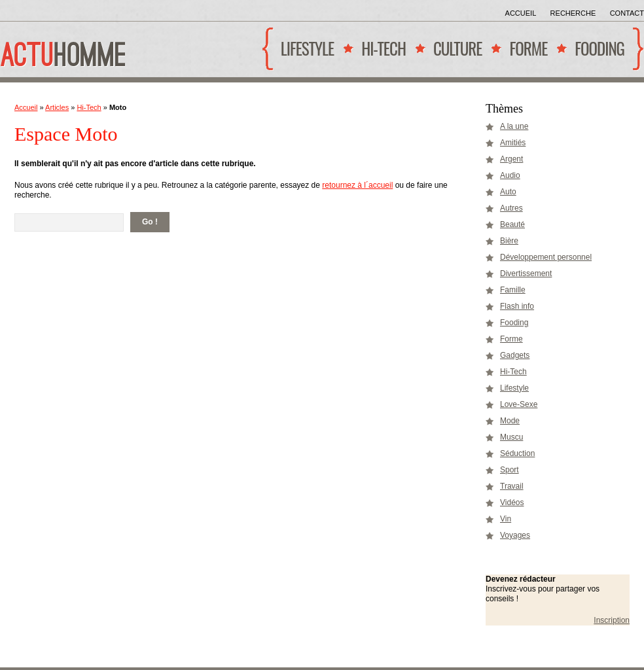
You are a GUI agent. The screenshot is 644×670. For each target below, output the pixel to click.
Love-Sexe (519, 404)
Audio (510, 175)
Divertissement (526, 273)
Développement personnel (546, 257)
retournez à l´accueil (357, 185)
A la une (514, 126)
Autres (511, 208)
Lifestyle (304, 53)
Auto (508, 192)
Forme (525, 53)
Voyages (515, 535)
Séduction (517, 453)
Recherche (573, 13)
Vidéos (512, 502)
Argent (511, 159)
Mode (510, 421)
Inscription (612, 620)
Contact (627, 13)
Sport (510, 470)
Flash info (517, 306)
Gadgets (515, 355)
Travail (512, 486)
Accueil (521, 13)
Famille (513, 290)
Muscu (511, 437)
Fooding (597, 53)
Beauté (512, 224)
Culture (455, 53)
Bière (509, 241)
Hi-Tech (381, 53)
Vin (506, 519)
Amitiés (513, 143)
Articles (57, 107)
